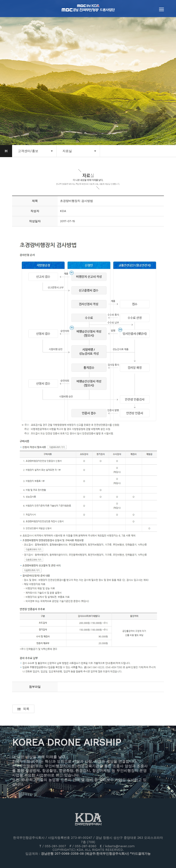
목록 (23, 709)
